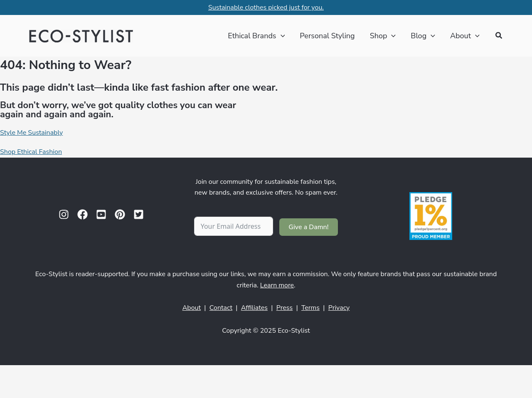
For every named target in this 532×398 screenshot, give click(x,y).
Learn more (277, 285)
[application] (281, 36)
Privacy (339, 308)
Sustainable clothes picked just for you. (266, 7)
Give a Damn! (308, 227)
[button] (499, 36)
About (192, 308)
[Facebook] (83, 214)
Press (285, 308)
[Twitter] (139, 214)
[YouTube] (101, 214)
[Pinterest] (120, 214)
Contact (221, 308)
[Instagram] (64, 214)
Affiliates (254, 308)
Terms (310, 308)
